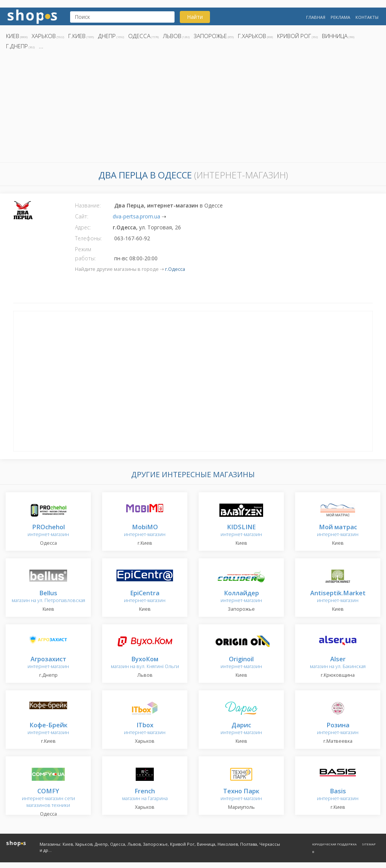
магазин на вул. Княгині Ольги (145, 663)
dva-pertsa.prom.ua (136, 216)
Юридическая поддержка (334, 844)
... (41, 46)
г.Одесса (175, 269)
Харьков (44, 36)
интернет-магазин (48, 531)
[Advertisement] (193, 108)
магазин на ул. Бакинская (338, 663)
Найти (195, 17)
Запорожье (210, 36)
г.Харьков (252, 36)
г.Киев (77, 36)
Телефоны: (88, 238)
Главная (316, 17)
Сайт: (82, 216)
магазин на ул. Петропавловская (48, 597)
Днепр (107, 36)
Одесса (139, 36)
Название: (88, 205)
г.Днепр (17, 46)
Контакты (367, 17)
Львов (172, 36)
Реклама (340, 17)
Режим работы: (85, 254)
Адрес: (83, 227)
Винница (335, 36)
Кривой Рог (294, 36)
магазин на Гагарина (145, 795)
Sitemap (369, 844)
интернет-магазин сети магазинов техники (48, 798)
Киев (13, 36)
